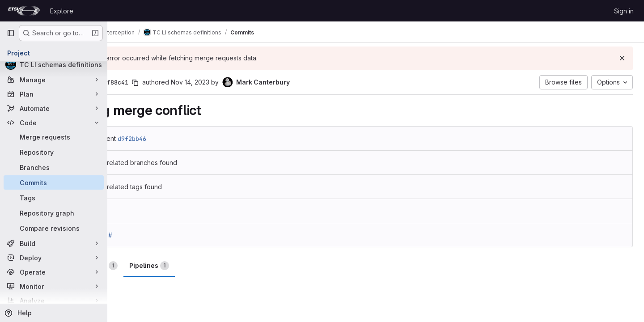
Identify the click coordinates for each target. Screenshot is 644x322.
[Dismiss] (623, 58)
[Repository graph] (54, 213)
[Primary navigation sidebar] (11, 33)
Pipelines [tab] (193, 266)
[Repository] (54, 152)
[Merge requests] (54, 137)
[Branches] (54, 167)
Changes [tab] (142, 266)
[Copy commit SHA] (178, 83)
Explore (62, 11)
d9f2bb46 (175, 139)
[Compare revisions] (54, 228)
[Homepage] (24, 11)
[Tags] (54, 198)
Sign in (624, 11)
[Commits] (54, 182)
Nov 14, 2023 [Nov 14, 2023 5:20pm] (233, 82)
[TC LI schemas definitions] (54, 64)
